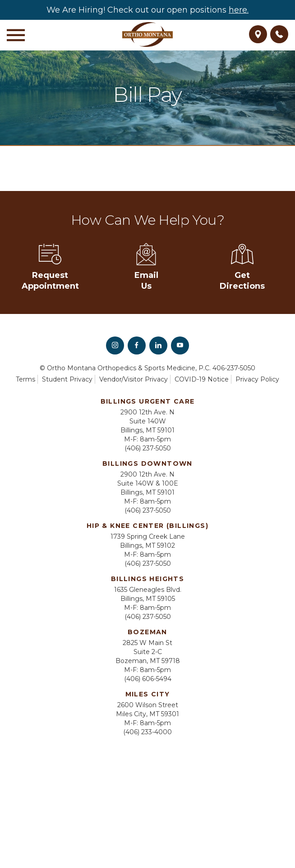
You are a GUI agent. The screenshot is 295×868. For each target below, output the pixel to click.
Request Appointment (50, 267)
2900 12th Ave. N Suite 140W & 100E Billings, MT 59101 (148, 483)
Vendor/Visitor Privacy (134, 379)
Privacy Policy (257, 379)
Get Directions (242, 267)
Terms (25, 379)
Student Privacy (67, 379)
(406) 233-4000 (147, 732)
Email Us (146, 267)
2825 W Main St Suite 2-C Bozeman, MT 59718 (148, 652)
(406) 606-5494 (148, 679)
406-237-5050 (234, 368)
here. (239, 10)
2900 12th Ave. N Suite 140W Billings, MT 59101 (147, 421)
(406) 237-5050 (148, 448)
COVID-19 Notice (202, 379)
